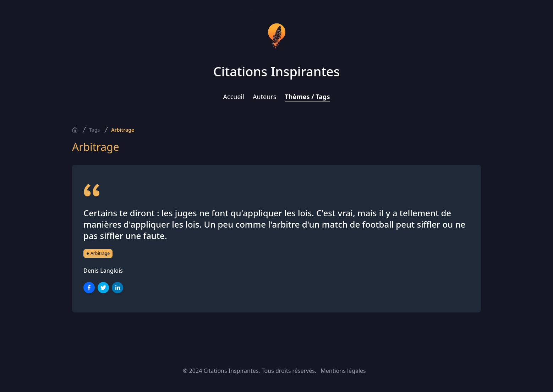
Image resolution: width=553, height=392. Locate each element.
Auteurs (264, 97)
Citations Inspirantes (276, 72)
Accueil (234, 97)
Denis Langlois (103, 271)
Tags (94, 130)
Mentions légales (343, 371)
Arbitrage (123, 130)
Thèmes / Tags (307, 97)
